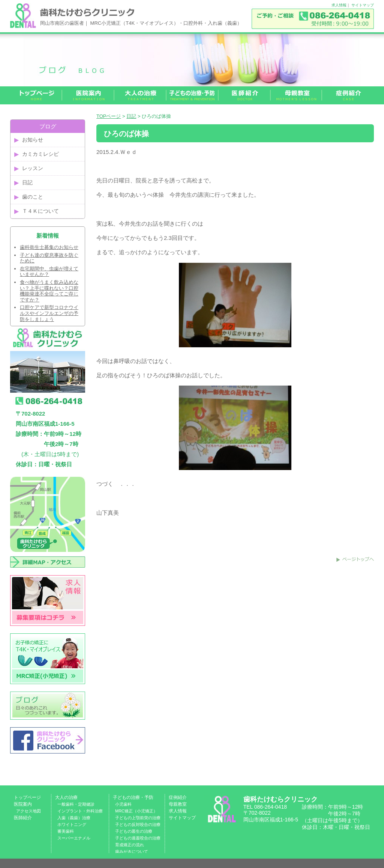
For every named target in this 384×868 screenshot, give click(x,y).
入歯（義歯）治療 (74, 818)
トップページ (27, 797)
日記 (131, 116)
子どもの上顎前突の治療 (138, 818)
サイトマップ (363, 5)
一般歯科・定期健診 (76, 804)
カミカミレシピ (40, 154)
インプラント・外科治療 (80, 811)
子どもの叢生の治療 (134, 831)
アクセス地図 (28, 811)
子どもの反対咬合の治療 (138, 824)
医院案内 (23, 804)
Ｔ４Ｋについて (40, 211)
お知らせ (33, 140)
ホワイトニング (72, 824)
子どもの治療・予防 (133, 797)
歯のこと (33, 197)
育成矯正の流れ (130, 845)
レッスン (33, 168)
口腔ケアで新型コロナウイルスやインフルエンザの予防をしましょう (49, 313)
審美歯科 (66, 831)
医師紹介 (23, 818)
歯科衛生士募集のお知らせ (49, 247)
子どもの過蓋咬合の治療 (138, 838)
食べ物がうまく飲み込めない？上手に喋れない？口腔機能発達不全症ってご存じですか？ (49, 291)
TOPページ (109, 116)
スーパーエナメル (74, 838)
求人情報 (339, 5)
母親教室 (178, 804)
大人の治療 (66, 797)
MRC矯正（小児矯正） (136, 811)
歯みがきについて (132, 851)
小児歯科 (123, 804)
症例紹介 (178, 797)
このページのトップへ (355, 559)
